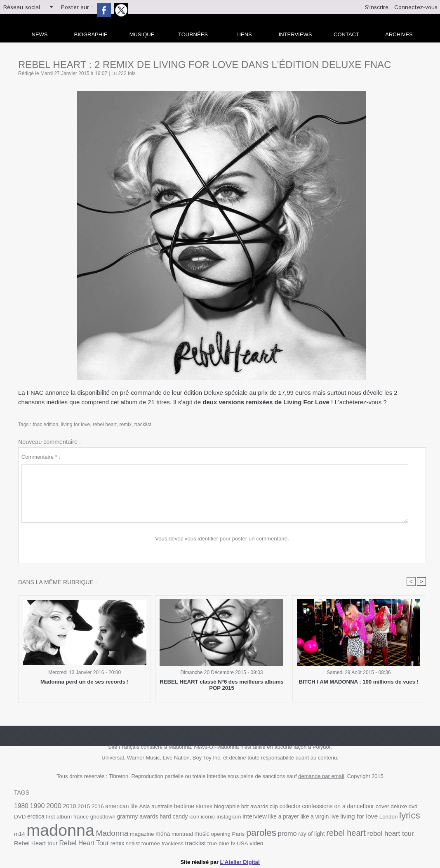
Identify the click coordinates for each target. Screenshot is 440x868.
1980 (21, 806)
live (318, 816)
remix (125, 425)
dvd (408, 806)
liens (244, 34)
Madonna (99, 832)
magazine (128, 833)
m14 (409, 816)
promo (272, 833)
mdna (149, 833)
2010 (69, 806)
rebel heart (104, 425)
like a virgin (298, 816)
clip (271, 806)
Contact (346, 34)
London (371, 816)
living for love (75, 425)
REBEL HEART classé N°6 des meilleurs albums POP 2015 (222, 685)
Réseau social (22, 7)
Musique (142, 34)
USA (223, 843)
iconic (193, 816)
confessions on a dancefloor (334, 806)
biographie (224, 806)
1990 (37, 806)
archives (399, 34)
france (67, 816)
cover (378, 806)
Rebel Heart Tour (66, 842)
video (236, 843)
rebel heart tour (374, 833)
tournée (132, 843)
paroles (246, 832)
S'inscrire (377, 7)
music (188, 833)
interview (239, 816)
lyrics (392, 815)
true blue (199, 843)
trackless (153, 843)
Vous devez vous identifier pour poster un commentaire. (222, 539)
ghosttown (89, 816)
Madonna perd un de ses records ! (85, 682)
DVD (420, 806)
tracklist (142, 425)
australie (160, 806)
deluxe (394, 806)
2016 (97, 806)
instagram (213, 816)
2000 (53, 806)
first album (45, 816)
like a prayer (267, 816)
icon (179, 816)
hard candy (159, 816)
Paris (224, 833)
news (40, 34)
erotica (22, 816)
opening (206, 833)
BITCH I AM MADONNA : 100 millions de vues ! (359, 682)
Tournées (193, 34)
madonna (48, 829)
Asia (143, 806)
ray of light (296, 833)
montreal (168, 833)
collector (287, 806)
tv (213, 842)
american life (120, 806)
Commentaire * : (41, 457)
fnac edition (45, 425)
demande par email (321, 776)
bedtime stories (191, 806)
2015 (83, 806)
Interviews (295, 34)
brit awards (252, 806)
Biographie (91, 34)
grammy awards (123, 816)
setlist (115, 843)
